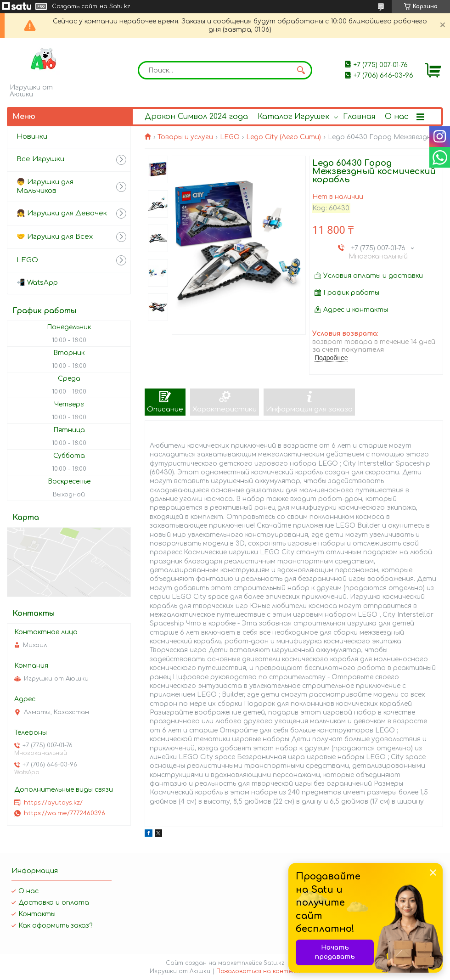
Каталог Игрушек (293, 117)
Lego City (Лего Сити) (284, 137)
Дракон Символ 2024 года (196, 117)
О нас (397, 117)
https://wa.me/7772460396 (65, 813)
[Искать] (301, 70)
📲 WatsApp (37, 283)
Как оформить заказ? (55, 926)
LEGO (230, 137)
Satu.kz (274, 963)
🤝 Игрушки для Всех (55, 237)
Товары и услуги (185, 137)
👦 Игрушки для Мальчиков (45, 186)
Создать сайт (75, 6)
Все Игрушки (40, 159)
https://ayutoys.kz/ (53, 803)
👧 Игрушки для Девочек (62, 213)
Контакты (37, 914)
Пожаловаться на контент (258, 971)
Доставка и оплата (54, 903)
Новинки (32, 137)
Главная (359, 117)
